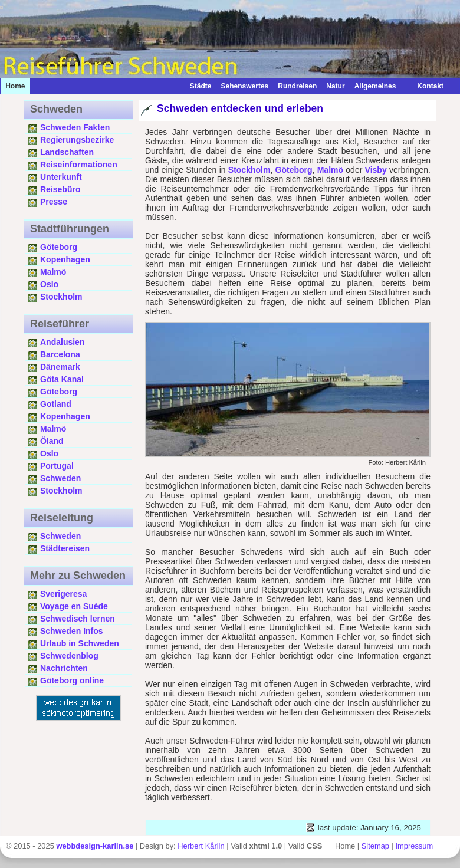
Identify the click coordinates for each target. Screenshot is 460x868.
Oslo (49, 284)
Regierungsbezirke (77, 140)
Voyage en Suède (74, 606)
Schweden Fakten (75, 127)
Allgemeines (375, 86)
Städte (201, 86)
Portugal (57, 466)
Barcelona (60, 354)
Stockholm (61, 297)
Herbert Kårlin (201, 846)
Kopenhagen (65, 259)
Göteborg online (72, 680)
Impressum (415, 846)
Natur (335, 86)
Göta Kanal (62, 379)
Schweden (60, 478)
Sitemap (375, 846)
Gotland (56, 404)
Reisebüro (60, 189)
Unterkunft (61, 177)
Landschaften (67, 152)
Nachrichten (64, 668)
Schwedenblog (69, 656)
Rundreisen (297, 86)
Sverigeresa (63, 594)
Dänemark (60, 367)
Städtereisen (65, 548)
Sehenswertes (245, 86)
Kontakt (424, 86)
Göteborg (59, 247)
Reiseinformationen (79, 165)
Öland (52, 441)
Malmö (53, 272)
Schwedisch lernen (78, 619)
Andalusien (62, 342)
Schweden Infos (72, 631)
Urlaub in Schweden (80, 643)
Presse (54, 202)
